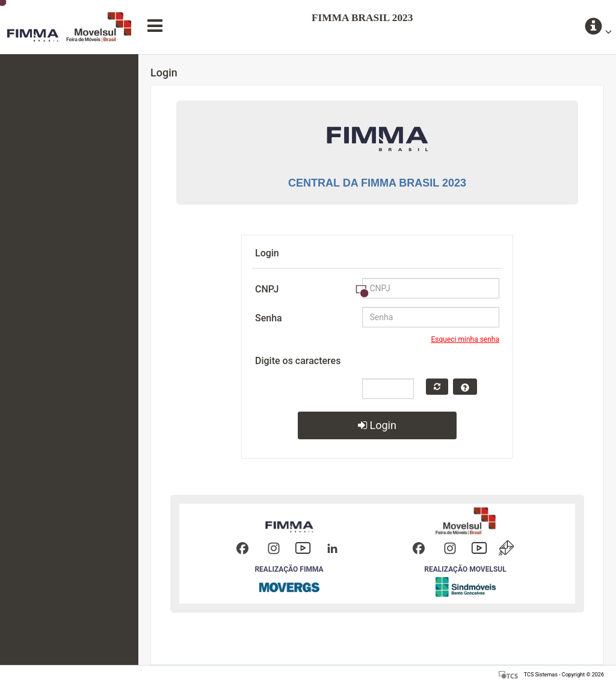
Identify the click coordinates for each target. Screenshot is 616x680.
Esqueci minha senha (466, 339)
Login (377, 425)
